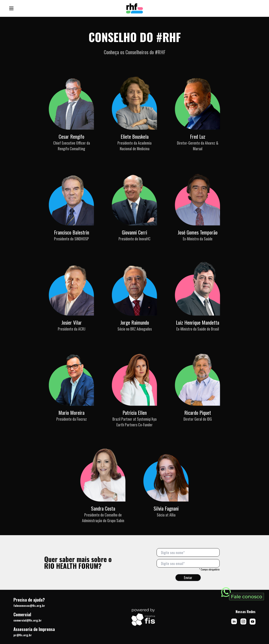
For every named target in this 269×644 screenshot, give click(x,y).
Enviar (188, 577)
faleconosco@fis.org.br (29, 605)
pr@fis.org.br (23, 635)
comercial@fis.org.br (28, 620)
